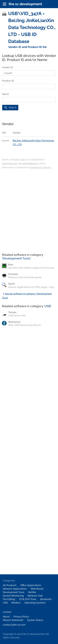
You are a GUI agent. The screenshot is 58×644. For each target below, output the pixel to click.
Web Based (37, 589)
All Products (10, 585)
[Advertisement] (28, 211)
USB (47, 306)
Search (10, 108)
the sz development (25, 4)
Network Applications (15, 589)
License (7, 612)
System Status (35, 620)
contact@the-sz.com (14, 625)
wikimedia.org (30, 164)
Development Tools (16, 258)
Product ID (8, 81)
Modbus (16, 603)
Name (5, 94)
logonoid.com (10, 164)
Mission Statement (13, 620)
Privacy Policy (21, 617)
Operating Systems (35, 603)
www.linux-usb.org (40, 167)
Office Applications (31, 585)
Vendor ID (8, 67)
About (6, 617)
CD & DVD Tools (28, 599)
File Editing (9, 599)
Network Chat (35, 596)
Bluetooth (46, 599)
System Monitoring (13, 596)
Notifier (32, 592)
